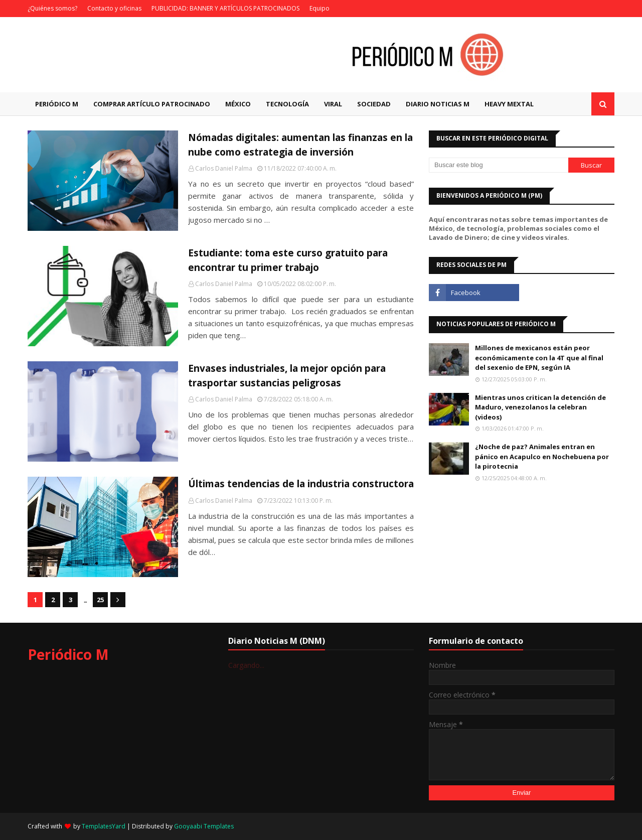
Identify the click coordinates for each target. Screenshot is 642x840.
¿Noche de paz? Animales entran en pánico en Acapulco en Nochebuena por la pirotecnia (542, 456)
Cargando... (246, 665)
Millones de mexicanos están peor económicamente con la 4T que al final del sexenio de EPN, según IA (539, 358)
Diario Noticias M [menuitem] (438, 104)
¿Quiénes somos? (52, 8)
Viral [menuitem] (333, 104)
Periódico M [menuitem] (57, 104)
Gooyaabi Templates (204, 826)
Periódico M (68, 654)
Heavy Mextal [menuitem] (509, 104)
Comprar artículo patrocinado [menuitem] (152, 104)
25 (100, 600)
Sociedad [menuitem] (374, 104)
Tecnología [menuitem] (287, 104)
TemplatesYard (104, 826)
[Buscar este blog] (499, 165)
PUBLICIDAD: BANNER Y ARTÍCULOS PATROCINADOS (225, 8)
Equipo (319, 8)
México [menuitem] (238, 104)
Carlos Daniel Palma (224, 168)
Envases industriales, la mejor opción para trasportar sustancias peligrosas (287, 376)
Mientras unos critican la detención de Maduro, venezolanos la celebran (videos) (540, 407)
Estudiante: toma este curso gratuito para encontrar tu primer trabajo (288, 260)
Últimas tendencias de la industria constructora (301, 484)
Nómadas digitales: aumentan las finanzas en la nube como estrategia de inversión (300, 145)
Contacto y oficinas (114, 8)
